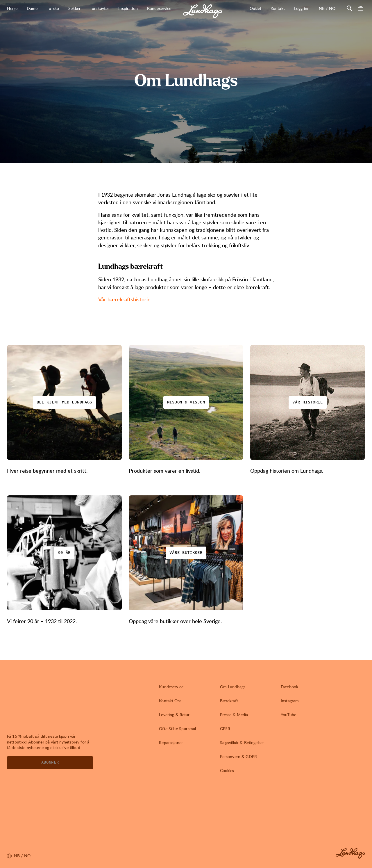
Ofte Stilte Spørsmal (177, 729)
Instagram (290, 701)
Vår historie (307, 402)
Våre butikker (186, 553)
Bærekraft (229, 701)
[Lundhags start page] (203, 11)
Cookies (227, 770)
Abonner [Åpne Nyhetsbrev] (50, 762)
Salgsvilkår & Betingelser (242, 742)
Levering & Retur (174, 715)
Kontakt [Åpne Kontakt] (278, 8)
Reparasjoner (171, 742)
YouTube (288, 715)
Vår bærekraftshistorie (124, 299)
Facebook (289, 687)
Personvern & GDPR (238, 756)
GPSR (225, 729)
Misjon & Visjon (186, 402)
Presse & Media (234, 715)
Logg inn (302, 8)
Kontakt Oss (170, 701)
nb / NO (329, 8)
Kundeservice (171, 687)
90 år (65, 553)
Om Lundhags (233, 687)
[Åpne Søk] (349, 8)
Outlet (255, 8)
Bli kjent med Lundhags (64, 402)
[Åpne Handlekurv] (360, 8)
